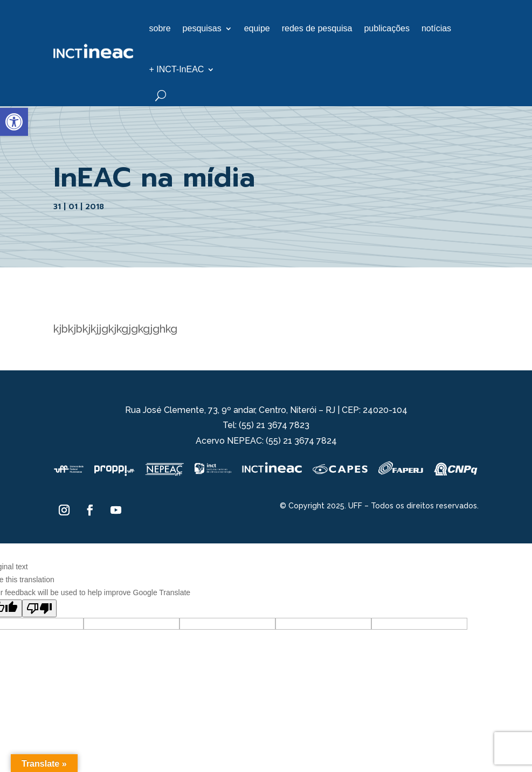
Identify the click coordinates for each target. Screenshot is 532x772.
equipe (257, 28)
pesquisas (202, 28)
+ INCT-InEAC (177, 69)
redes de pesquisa (317, 28)
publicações (387, 28)
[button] (14, 122)
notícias (436, 28)
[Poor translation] (39, 608)
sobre (160, 28)
